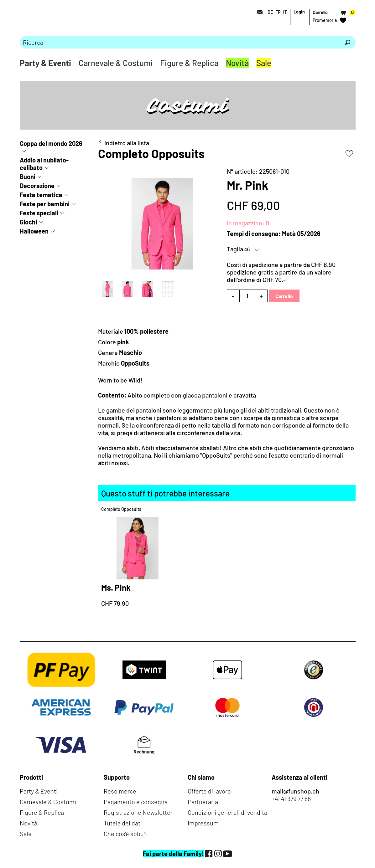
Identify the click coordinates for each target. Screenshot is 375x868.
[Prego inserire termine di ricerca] (180, 42)
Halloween (34, 231)
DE (270, 12)
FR (278, 12)
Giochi (28, 222)
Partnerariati (205, 802)
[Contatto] (258, 12)
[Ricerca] (348, 42)
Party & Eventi (45, 63)
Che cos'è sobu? (125, 834)
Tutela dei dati (123, 823)
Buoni (28, 177)
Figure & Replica (189, 63)
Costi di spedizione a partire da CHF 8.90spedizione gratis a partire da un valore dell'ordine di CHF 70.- (281, 272)
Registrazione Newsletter (138, 812)
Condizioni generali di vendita (227, 812)
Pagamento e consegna (136, 802)
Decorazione (37, 186)
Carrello (284, 296)
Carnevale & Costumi (116, 63)
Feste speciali (39, 213)
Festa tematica (41, 195)
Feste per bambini (45, 204)
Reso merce (120, 791)
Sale (264, 63)
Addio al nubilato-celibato (44, 164)
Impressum (203, 823)
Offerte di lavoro (209, 791)
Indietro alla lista (127, 143)
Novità (237, 63)
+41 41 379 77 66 (291, 799)
